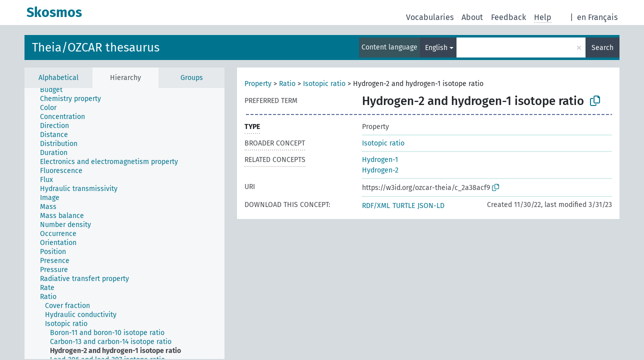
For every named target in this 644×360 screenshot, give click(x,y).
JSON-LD (431, 206)
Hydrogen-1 (380, 160)
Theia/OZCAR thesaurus (96, 47)
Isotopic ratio (324, 84)
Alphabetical (58, 78)
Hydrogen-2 (380, 170)
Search (602, 48)
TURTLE (404, 206)
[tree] (124, 223)
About (472, 17)
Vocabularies (430, 17)
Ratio (287, 84)
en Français (597, 17)
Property (258, 84)
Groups (192, 78)
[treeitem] (55, 90)
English (436, 48)
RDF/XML (376, 206)
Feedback (508, 17)
